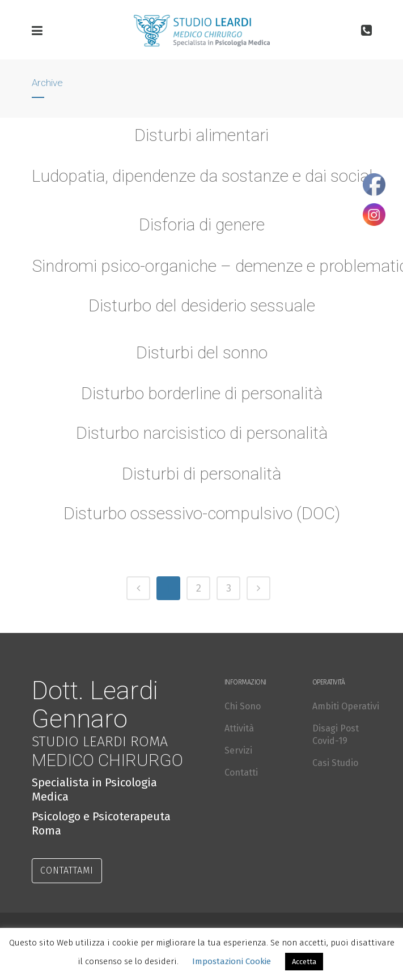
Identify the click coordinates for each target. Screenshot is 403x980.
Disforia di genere (202, 224)
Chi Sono (243, 706)
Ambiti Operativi (346, 706)
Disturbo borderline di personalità (201, 395)
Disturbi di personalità (202, 476)
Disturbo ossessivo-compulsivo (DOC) (201, 515)
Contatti (241, 773)
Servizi (238, 750)
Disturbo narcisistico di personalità (202, 435)
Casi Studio (335, 763)
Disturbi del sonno (202, 354)
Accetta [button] (304, 962)
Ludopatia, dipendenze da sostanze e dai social (202, 176)
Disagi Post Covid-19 (336, 735)
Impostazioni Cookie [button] (232, 961)
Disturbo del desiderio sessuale (202, 305)
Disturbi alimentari (201, 135)
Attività (239, 728)
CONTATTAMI (67, 870)
